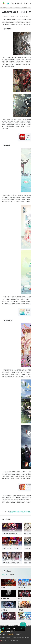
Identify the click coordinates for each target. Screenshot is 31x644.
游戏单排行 (18, 8)
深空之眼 (21, 610)
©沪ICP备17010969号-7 (24, 638)
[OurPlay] (7, 631)
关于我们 (3, 634)
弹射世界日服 (22, 587)
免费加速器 (6, 8)
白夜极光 (4, 610)
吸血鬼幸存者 (6, 587)
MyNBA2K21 (5, 599)
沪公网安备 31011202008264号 (9, 641)
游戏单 (12, 8)
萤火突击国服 (22, 599)
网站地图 (19, 634)
